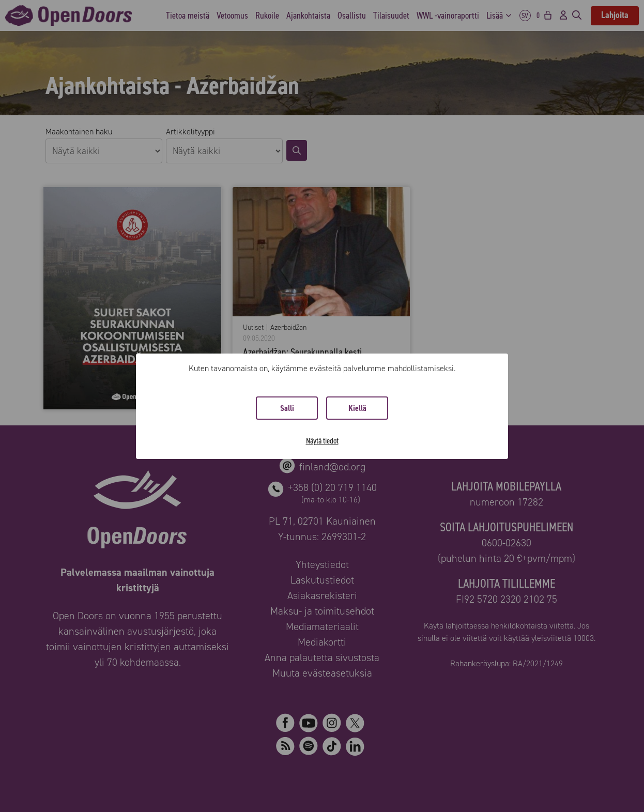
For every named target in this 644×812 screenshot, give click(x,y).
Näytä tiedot (322, 441)
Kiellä (357, 408)
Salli (287, 408)
